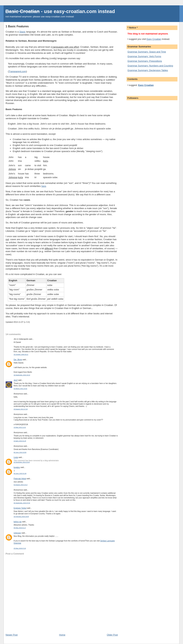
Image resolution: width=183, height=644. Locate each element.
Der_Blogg (18, 360)
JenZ (16, 380)
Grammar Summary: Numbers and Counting (150, 66)
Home (62, 635)
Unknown (17, 533)
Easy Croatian (154, 39)
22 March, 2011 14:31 (20, 389)
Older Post (112, 635)
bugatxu (17, 467)
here (44, 186)
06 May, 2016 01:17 (20, 528)
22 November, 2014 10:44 (22, 462)
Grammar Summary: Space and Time (147, 52)
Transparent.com (18, 71)
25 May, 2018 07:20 (20, 548)
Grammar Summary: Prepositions (145, 61)
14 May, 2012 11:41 (20, 427)
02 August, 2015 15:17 (21, 485)
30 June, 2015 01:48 (20, 473)
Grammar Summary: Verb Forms (144, 56)
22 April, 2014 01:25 (20, 441)
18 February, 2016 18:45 (21, 517)
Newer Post (12, 635)
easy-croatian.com (75, 11)
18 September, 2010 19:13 (22, 375)
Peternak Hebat (20, 479)
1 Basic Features (17, 26)
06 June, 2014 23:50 (20, 452)
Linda (16, 457)
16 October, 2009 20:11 (21, 354)
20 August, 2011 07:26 (21, 409)
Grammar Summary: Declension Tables (148, 70)
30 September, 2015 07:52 (22, 503)
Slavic (22, 32)
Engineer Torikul (20, 508)
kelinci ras (18, 522)
